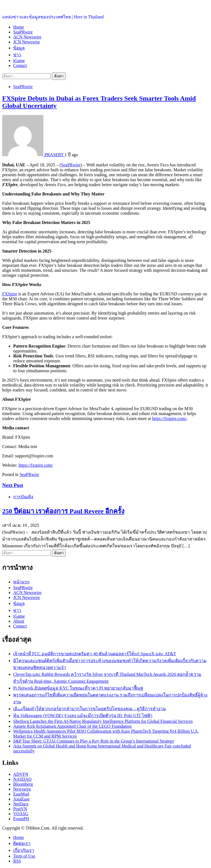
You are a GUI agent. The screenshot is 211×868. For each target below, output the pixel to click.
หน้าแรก (21, 582)
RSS (17, 861)
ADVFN (21, 774)
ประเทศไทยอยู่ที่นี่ (19, 6)
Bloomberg (23, 784)
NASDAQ (22, 779)
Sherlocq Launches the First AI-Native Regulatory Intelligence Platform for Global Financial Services (103, 721)
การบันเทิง (23, 497)
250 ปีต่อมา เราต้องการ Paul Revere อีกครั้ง (63, 511)
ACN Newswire (27, 37)
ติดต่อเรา (22, 843)
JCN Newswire (27, 42)
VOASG (21, 814)
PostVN (20, 809)
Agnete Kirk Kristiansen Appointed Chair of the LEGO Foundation (72, 726)
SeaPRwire (23, 32)
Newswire (22, 789)
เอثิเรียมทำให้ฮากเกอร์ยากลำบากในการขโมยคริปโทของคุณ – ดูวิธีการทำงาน (89, 709)
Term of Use (24, 856)
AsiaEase (21, 799)
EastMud (21, 794)
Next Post (13, 485)
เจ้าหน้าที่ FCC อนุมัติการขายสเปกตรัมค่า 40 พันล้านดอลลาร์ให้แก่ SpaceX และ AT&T (95, 654)
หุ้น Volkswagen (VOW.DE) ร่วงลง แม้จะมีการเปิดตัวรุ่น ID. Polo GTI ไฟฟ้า (83, 716)
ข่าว (17, 55)
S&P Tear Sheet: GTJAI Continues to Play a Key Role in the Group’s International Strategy (94, 741)
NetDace (21, 804)
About (19, 621)
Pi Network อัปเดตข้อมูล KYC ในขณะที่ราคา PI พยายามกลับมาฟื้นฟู (78, 688)
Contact (20, 65)
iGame (19, 61)
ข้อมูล (19, 48)
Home (19, 27)
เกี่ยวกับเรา (24, 850)
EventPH (21, 819)
